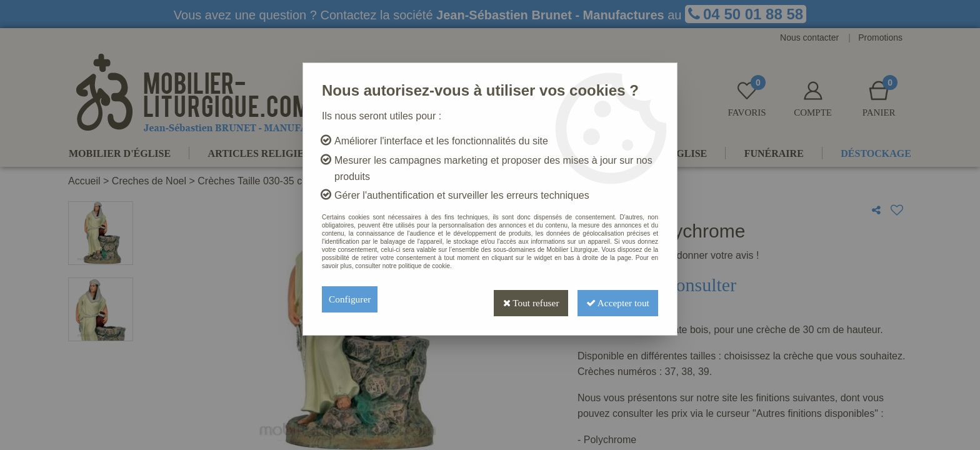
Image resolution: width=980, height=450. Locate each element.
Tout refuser (523, 299)
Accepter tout (615, 299)
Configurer (351, 299)
